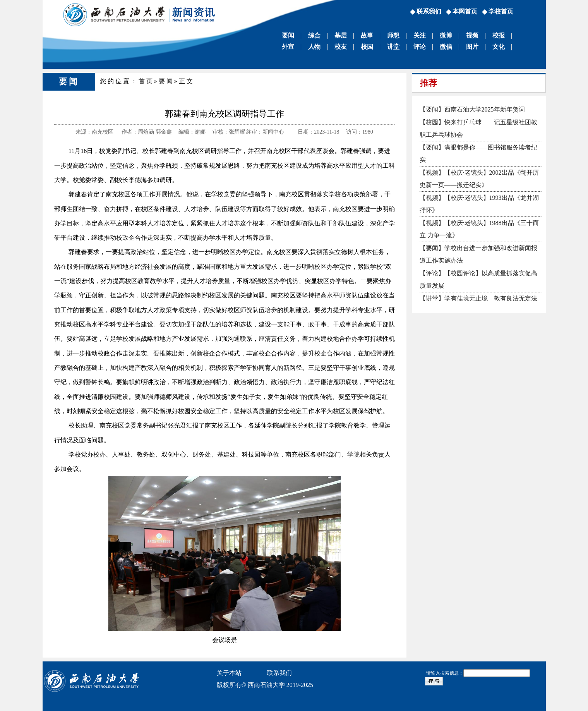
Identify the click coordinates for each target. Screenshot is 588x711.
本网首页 (465, 11)
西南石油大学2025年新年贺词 (485, 109)
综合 (314, 35)
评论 (420, 47)
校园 (367, 47)
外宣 (288, 47)
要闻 (288, 35)
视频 (472, 35)
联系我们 (429, 11)
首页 (146, 81)
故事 (367, 35)
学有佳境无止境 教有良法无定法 (491, 298)
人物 (314, 47)
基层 (341, 35)
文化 (499, 47)
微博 (446, 35)
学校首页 (501, 11)
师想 (393, 35)
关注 (420, 35)
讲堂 (393, 47)
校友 (341, 47)
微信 (446, 47)
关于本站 (229, 673)
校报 (499, 35)
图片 (472, 47)
